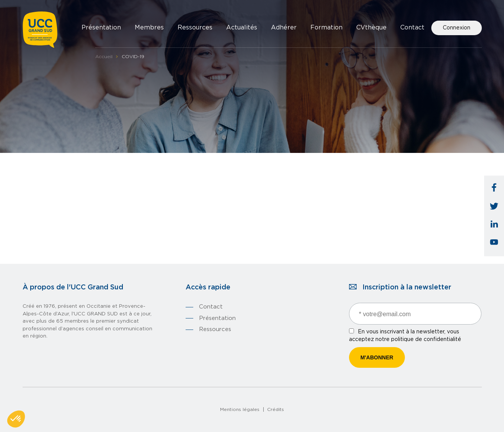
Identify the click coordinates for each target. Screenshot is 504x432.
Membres (149, 28)
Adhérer (284, 28)
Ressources (195, 28)
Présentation (101, 28)
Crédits (276, 409)
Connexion (457, 28)
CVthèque (371, 28)
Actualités (242, 28)
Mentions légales (240, 409)
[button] (16, 419)
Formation (326, 28)
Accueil (104, 57)
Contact (412, 28)
